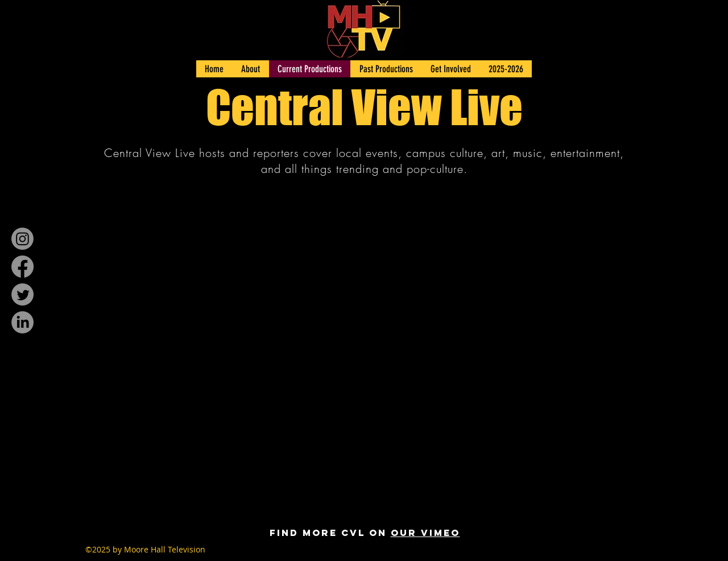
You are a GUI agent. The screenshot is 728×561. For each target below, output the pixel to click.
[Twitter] (22, 294)
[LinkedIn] (22, 322)
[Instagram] (22, 239)
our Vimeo (425, 533)
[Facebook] (22, 267)
